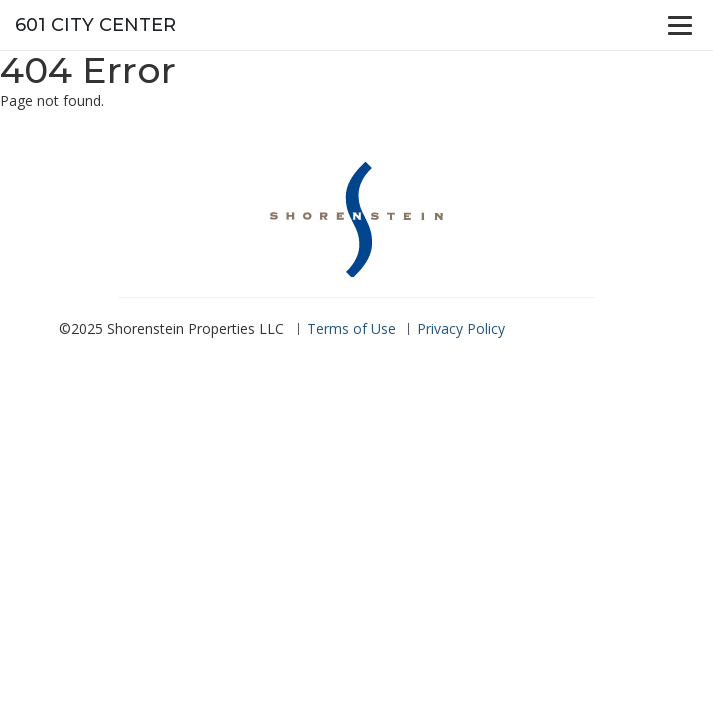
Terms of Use (351, 328)
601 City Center (95, 25)
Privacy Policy (461, 328)
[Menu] (680, 25)
